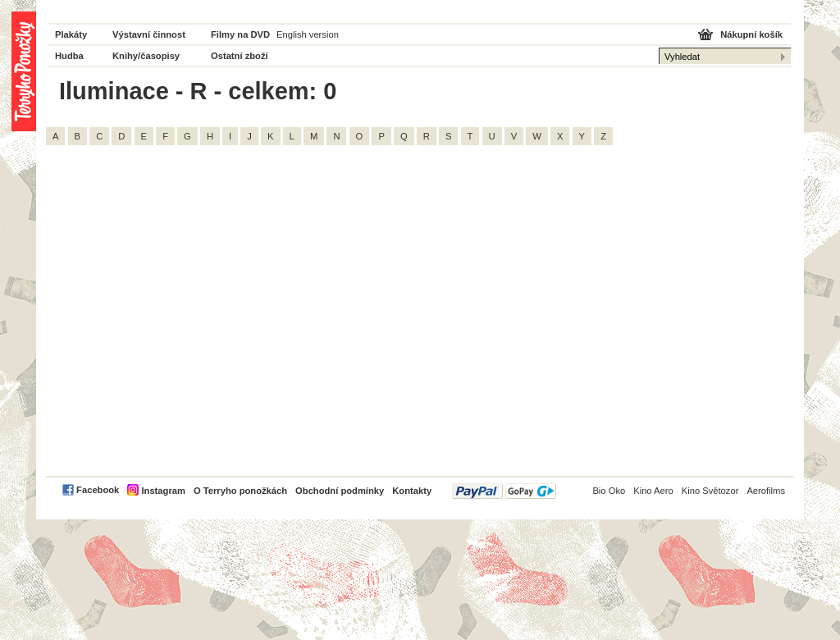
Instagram (163, 491)
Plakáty (71, 34)
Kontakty (412, 491)
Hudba (69, 56)
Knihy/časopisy (146, 56)
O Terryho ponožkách (240, 491)
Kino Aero (653, 491)
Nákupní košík (751, 34)
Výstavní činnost (149, 34)
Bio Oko (609, 491)
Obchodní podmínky (340, 491)
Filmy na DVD (240, 34)
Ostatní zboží (240, 56)
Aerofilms (766, 491)
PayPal (504, 491)
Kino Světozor (710, 491)
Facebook (98, 490)
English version (308, 34)
